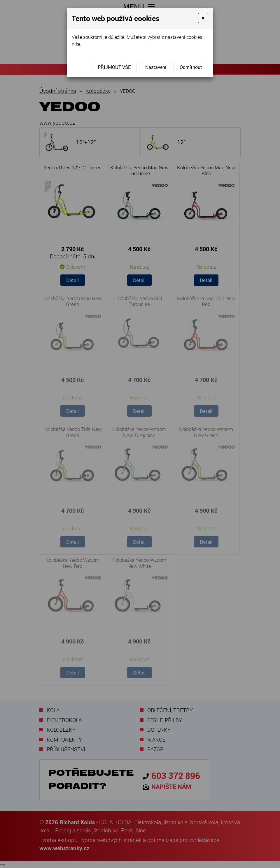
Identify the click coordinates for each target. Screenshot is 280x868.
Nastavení (156, 67)
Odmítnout (191, 67)
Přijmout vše (114, 67)
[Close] (203, 18)
